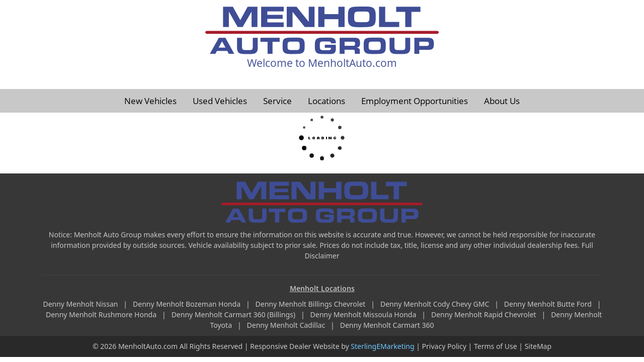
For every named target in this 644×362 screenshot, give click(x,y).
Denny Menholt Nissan (81, 304)
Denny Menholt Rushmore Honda (102, 314)
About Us (502, 101)
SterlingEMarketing (382, 346)
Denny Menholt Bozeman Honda (188, 304)
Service (277, 101)
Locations (327, 101)
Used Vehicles (220, 101)
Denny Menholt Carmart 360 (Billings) (234, 314)
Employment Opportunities (415, 101)
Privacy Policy (444, 346)
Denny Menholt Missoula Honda (364, 314)
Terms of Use (496, 346)
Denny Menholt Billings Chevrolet (311, 304)
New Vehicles (150, 101)
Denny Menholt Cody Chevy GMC (436, 304)
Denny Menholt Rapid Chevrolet (485, 314)
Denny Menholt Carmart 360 (387, 325)
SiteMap (538, 346)
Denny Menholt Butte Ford (549, 304)
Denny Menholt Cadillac (287, 325)
